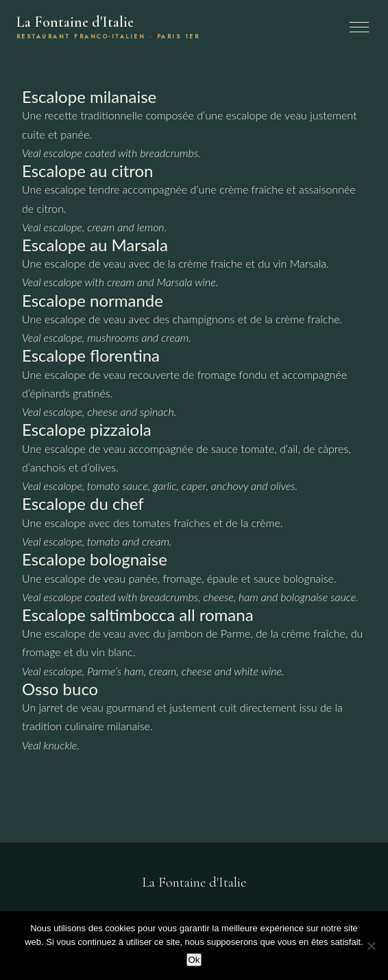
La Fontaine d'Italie (108, 27)
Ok (194, 960)
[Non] (371, 946)
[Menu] (359, 27)
